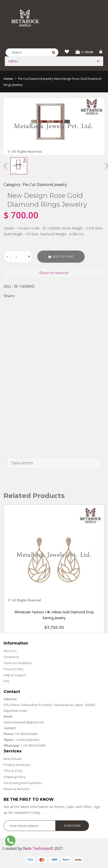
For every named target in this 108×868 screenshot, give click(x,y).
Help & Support (15, 675)
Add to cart (61, 256)
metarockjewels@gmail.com (24, 722)
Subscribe (72, 826)
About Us (10, 651)
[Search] (32, 52)
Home (8, 79)
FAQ (6, 681)
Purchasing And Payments (23, 783)
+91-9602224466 (26, 734)
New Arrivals (13, 759)
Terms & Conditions (18, 663)
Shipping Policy (15, 777)
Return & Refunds (17, 789)
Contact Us (11, 657)
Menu (13, 61)
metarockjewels (28, 740)
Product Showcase (17, 765)
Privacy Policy (13, 669)
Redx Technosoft (38, 849)
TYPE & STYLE (13, 771)
